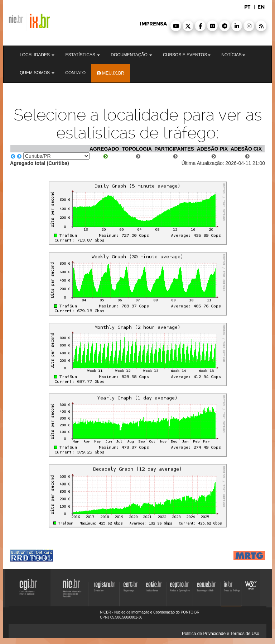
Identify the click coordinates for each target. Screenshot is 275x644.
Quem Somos (37, 73)
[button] (176, 26)
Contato (75, 73)
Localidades (37, 55)
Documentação (131, 55)
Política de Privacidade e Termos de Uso (221, 634)
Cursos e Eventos (187, 55)
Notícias (233, 55)
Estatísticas (83, 55)
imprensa (153, 24)
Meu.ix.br (110, 73)
